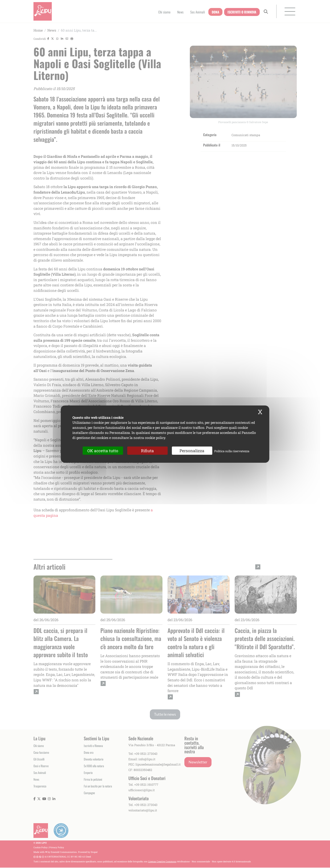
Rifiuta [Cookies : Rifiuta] (147, 450)
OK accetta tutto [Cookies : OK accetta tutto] (103, 450)
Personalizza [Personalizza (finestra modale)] (192, 450)
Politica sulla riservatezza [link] (232, 451)
